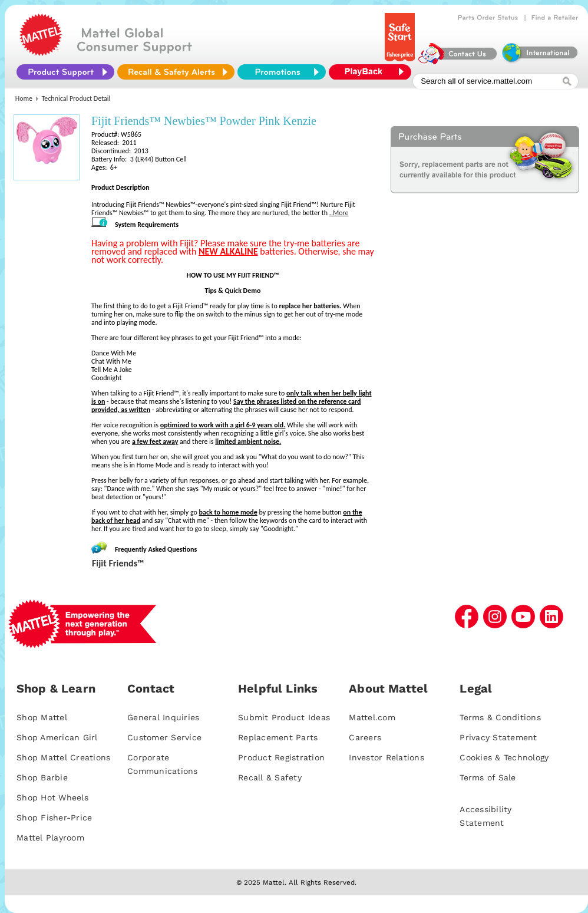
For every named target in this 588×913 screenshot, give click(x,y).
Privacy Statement (498, 737)
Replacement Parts (278, 737)
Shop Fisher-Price (54, 818)
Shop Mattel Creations (63, 757)
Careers (365, 737)
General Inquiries (163, 717)
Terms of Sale (488, 777)
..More (339, 213)
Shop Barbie (42, 777)
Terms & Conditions (500, 717)
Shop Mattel (42, 717)
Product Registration (281, 757)
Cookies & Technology (504, 757)
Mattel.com (372, 717)
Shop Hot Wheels (52, 797)
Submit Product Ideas (284, 717)
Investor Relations (387, 757)
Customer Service (164, 737)
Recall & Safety (270, 777)
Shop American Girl (57, 737)
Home (24, 98)
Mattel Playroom (50, 838)
